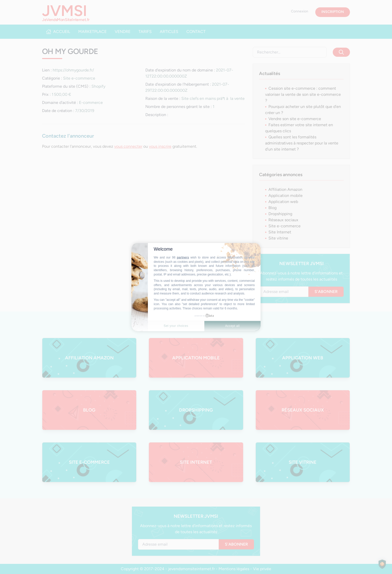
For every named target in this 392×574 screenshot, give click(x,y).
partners (183, 257)
